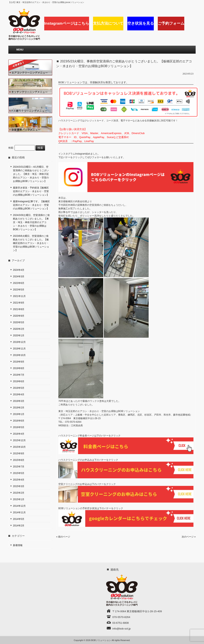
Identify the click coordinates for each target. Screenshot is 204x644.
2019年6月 (19, 381)
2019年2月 (19, 408)
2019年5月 (19, 388)
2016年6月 (19, 421)
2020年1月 (19, 336)
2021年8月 (19, 309)
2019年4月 (19, 395)
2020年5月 (19, 322)
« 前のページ (63, 537)
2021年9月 (19, 303)
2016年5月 (19, 427)
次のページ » (189, 537)
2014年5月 (19, 519)
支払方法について (108, 23)
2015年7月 (19, 467)
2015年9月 (19, 454)
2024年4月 (19, 270)
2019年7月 (19, 375)
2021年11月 (19, 296)
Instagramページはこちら (67, 23)
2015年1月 (19, 499)
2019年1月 (19, 414)
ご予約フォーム (171, 23)
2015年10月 (19, 447)
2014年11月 (19, 512)
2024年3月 (19, 277)
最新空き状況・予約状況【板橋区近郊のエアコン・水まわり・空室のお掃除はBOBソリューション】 (31, 191)
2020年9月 (19, 316)
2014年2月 (19, 526)
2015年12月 (19, 440)
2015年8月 (19, 460)
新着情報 (18, 545)
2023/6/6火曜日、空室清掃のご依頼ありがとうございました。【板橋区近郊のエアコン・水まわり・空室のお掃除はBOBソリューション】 (31, 243)
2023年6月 (19, 283)
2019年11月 (19, 349)
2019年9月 (19, 362)
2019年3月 (19, 401)
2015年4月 (19, 480)
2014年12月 (19, 506)
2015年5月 (19, 473)
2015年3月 (19, 486)
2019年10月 (19, 355)
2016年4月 (19, 434)
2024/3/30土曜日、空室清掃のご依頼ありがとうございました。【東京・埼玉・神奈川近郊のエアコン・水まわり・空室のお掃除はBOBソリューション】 (31, 222)
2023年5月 (19, 290)
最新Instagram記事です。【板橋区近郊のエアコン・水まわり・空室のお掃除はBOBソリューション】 (31, 205)
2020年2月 (19, 329)
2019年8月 (19, 368)
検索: (11, 148)
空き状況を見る (141, 23)
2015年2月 (19, 493)
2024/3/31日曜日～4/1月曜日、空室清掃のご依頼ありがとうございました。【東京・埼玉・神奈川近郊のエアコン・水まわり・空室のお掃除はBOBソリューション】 (31, 174)
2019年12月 (19, 342)
